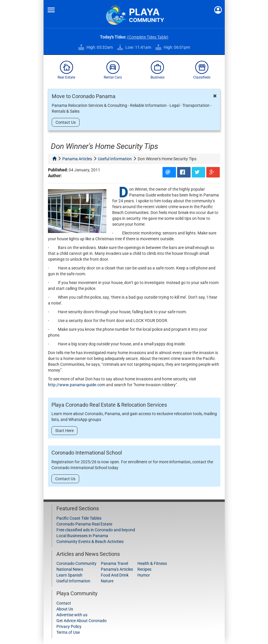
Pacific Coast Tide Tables (79, 518)
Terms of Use (68, 632)
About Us (65, 609)
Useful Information (73, 581)
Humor (144, 575)
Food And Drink (115, 575)
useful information (115, 159)
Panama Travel (114, 563)
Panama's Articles (117, 569)
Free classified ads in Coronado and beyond (96, 530)
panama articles (77, 159)
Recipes (144, 569)
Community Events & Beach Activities (90, 542)
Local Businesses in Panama (82, 536)
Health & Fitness (152, 563)
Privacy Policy (69, 626)
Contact (64, 603)
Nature (107, 581)
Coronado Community (76, 563)
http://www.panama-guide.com (77, 385)
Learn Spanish (69, 575)
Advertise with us (72, 615)
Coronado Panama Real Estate (84, 524)
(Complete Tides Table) (148, 37)
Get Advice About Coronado (82, 621)
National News (70, 569)
